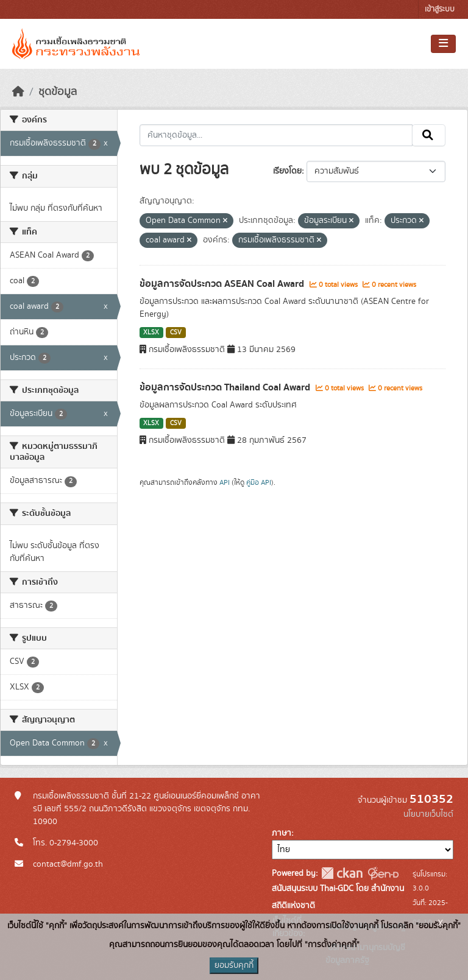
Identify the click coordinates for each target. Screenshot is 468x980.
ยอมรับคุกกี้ (234, 965)
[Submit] (429, 135)
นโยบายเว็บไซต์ (428, 814)
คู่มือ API (259, 482)
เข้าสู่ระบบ (440, 9)
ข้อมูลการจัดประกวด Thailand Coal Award (226, 387)
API (225, 482)
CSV (176, 333)
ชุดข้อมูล (58, 92)
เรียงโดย (287, 171)
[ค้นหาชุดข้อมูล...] (276, 135)
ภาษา (282, 833)
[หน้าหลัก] (18, 92)
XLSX (151, 333)
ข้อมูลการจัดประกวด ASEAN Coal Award (223, 284)
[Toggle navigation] (443, 44)
